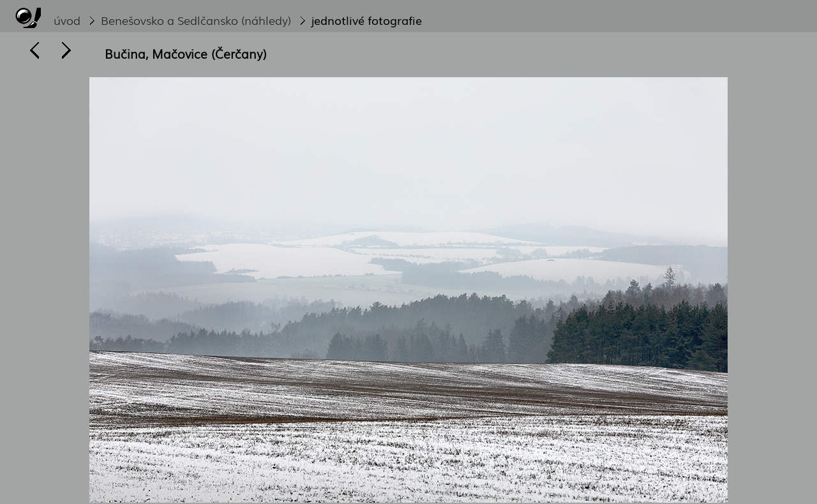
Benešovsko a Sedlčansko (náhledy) (196, 20)
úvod (67, 20)
